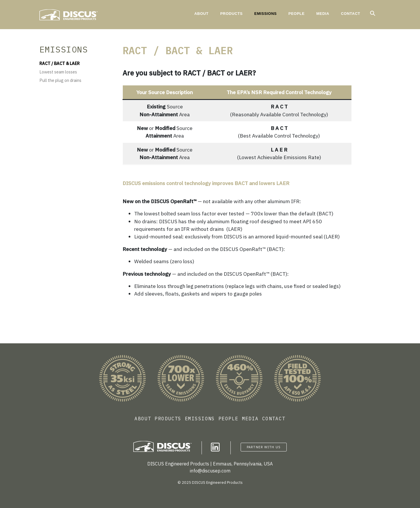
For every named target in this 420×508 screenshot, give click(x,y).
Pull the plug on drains (60, 80)
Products (231, 14)
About (201, 14)
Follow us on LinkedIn (215, 447)
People (297, 14)
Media (323, 14)
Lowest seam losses (58, 72)
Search (375, 13)
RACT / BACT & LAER (60, 63)
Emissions (266, 14)
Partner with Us (264, 447)
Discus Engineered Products (83, 15)
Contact (351, 14)
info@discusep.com (210, 471)
